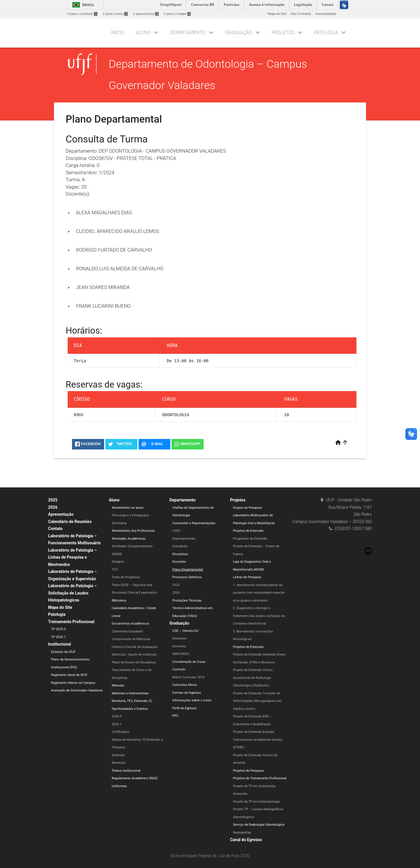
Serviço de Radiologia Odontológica (259, 825)
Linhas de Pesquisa (247, 577)
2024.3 (117, 716)
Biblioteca (119, 601)
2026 (53, 507)
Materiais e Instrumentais (130, 693)
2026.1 (117, 724)
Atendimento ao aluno (128, 508)
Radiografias (242, 833)
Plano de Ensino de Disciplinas (134, 662)
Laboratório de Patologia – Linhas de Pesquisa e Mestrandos (72, 557)
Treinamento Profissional (71, 622)
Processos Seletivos (187, 577)
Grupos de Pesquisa (248, 508)
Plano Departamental (188, 570)
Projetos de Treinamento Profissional (260, 778)
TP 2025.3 (58, 629)
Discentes (180, 638)
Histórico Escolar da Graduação (135, 647)
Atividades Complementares (132, 546)
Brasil (82, 5)
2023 (176, 585)
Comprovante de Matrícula (131, 639)
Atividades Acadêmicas (129, 539)
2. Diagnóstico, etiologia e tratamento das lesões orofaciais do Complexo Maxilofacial (259, 616)
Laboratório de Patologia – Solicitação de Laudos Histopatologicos (72, 593)
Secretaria (119, 523)
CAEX (176, 531)
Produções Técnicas (187, 601)
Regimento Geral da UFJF (69, 675)
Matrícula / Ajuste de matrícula (134, 655)
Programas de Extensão (250, 539)
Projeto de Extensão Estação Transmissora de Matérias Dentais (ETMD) (258, 740)
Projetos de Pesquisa (248, 771)
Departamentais (184, 539)
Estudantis (180, 546)
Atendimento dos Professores (133, 531)
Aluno (143, 33)
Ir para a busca (146, 14)
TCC (115, 570)
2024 (176, 593)
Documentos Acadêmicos (130, 624)
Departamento (188, 33)
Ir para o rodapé (177, 14)
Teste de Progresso (126, 577)
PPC (175, 716)
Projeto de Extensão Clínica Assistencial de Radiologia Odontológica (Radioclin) (253, 678)
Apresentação (61, 514)
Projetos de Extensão (248, 531)
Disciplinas (180, 554)
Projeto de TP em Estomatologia (256, 802)
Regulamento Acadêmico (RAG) (135, 778)
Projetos (283, 33)
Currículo (179, 669)
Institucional (60, 644)
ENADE (117, 554)
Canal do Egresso (246, 840)
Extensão (118, 755)
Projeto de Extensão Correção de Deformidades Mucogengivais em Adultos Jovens (257, 701)
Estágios (118, 562)
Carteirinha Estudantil (127, 631)
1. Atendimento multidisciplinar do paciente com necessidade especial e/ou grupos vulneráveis (259, 593)
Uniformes (119, 786)
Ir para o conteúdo (82, 14)
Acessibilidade (326, 14)
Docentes (179, 562)
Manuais (118, 685)
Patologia (326, 33)
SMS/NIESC (181, 654)
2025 (53, 500)
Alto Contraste (301, 14)
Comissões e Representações (194, 523)
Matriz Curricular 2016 (189, 677)
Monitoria (119, 763)
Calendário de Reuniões (70, 522)
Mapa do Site (277, 14)
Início (117, 33)
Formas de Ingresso (187, 693)
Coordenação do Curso (189, 662)
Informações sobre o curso (192, 700)
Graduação (238, 33)
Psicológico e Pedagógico (131, 515)
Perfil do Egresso (185, 708)
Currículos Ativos (185, 685)
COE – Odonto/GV (185, 631)
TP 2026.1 (58, 637)
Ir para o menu (115, 14)
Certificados (120, 732)
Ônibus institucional (126, 771)
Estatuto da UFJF (63, 652)
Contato (55, 529)
